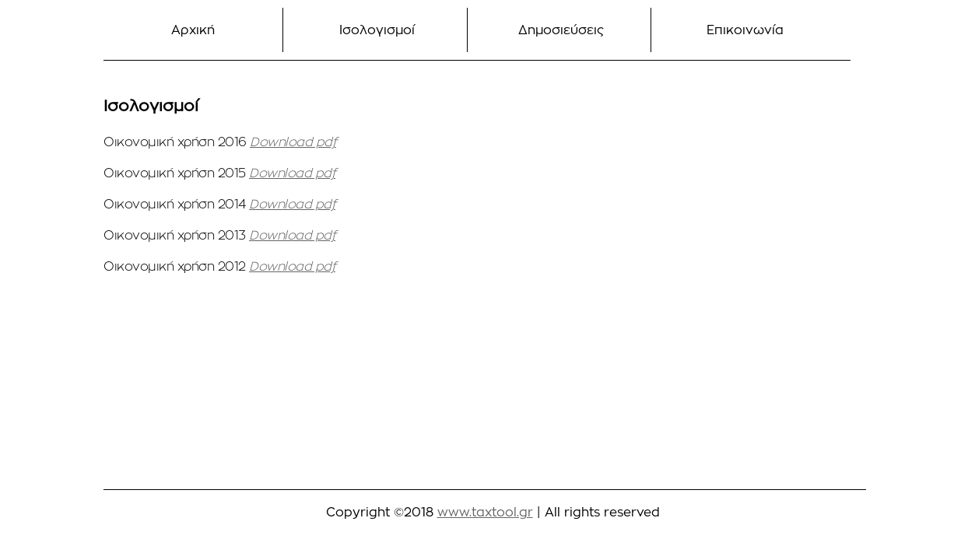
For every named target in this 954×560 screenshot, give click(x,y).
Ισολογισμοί (377, 30)
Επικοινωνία (745, 30)
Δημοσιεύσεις (561, 30)
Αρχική (193, 30)
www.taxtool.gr (485, 512)
